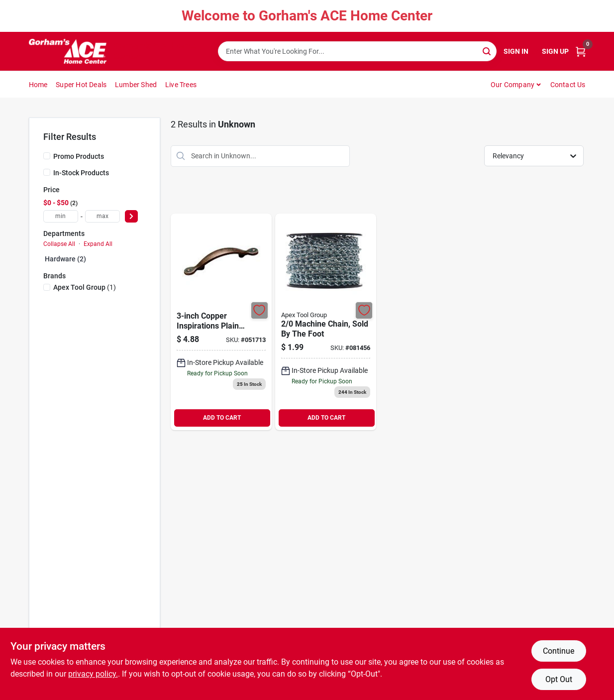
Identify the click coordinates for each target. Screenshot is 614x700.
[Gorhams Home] (68, 51)
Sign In (516, 51)
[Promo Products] (47, 156)
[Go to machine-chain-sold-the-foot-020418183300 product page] (326, 322)
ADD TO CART (222, 418)
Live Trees (181, 85)
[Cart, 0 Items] (581, 52)
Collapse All (59, 244)
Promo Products (79, 156)
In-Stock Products (81, 173)
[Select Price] (131, 216)
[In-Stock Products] (47, 172)
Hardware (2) (65, 259)
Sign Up (555, 51)
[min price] (61, 216)
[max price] (102, 216)
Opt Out (559, 679)
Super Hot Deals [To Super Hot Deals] (81, 85)
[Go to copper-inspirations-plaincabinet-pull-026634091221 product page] (221, 322)
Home (38, 85)
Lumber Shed (136, 85)
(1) (85, 287)
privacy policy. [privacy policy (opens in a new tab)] (93, 674)
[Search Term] (357, 51)
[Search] (487, 51)
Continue (559, 651)
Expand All (98, 244)
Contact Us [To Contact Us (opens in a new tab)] (568, 85)
